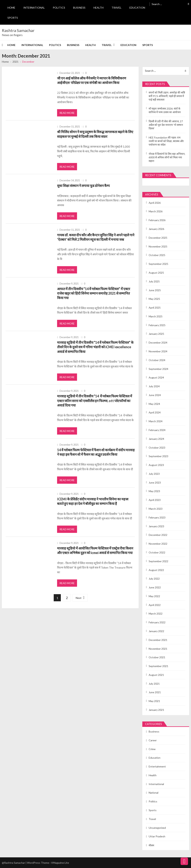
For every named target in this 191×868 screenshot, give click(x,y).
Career (153, 740)
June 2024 (155, 395)
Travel (116, 8)
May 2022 (154, 596)
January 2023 (156, 526)
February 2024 (157, 430)
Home (11, 8)
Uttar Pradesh (157, 836)
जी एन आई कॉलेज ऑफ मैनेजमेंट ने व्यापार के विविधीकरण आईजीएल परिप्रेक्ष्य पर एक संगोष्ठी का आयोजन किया (92, 80)
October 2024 (157, 360)
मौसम (151, 845)
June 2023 (155, 483)
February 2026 (157, 220)
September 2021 (158, 666)
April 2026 (155, 203)
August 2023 (156, 465)
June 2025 (155, 290)
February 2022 (157, 622)
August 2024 (156, 377)
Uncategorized (157, 828)
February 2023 (157, 517)
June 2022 (155, 587)
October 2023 (157, 448)
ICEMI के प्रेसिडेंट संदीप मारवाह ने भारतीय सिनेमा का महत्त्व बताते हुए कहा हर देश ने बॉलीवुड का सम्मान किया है (93, 501)
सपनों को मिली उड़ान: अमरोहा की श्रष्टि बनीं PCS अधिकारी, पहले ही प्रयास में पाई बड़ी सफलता (167, 96)
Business (79, 8)
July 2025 (154, 281)
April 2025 (155, 308)
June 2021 (155, 692)
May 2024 (154, 404)
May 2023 (154, 491)
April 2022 (155, 605)
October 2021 (157, 657)
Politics (59, 8)
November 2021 (158, 649)
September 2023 (158, 456)
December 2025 (158, 238)
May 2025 (154, 299)
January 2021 (156, 710)
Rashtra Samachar (18, 30)
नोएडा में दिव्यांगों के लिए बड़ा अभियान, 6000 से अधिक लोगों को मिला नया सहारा (167, 157)
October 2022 (157, 552)
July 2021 (154, 684)
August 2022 (156, 570)
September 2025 (158, 264)
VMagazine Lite (60, 863)
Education (137, 8)
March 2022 (156, 614)
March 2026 (156, 211)
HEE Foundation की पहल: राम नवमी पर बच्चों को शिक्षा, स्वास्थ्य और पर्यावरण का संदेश (166, 141)
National (154, 793)
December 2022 (158, 535)
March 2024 (156, 421)
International (34, 8)
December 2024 (158, 343)
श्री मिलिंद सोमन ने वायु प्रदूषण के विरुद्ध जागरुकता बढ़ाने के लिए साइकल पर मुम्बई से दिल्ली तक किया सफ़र (95, 134)
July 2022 (154, 579)
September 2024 (158, 369)
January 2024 (156, 439)
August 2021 (156, 675)
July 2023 (154, 474)
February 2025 (157, 325)
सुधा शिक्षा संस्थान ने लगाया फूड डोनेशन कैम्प (83, 186)
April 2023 (155, 500)
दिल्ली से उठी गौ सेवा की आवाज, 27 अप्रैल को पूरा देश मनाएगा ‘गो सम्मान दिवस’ (166, 125)
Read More (67, 113)
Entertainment (157, 766)
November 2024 (158, 351)
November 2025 (158, 246)
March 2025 (156, 316)
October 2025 (157, 255)
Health (98, 8)
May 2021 (154, 701)
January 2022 (156, 631)
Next (79, 598)
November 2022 (158, 544)
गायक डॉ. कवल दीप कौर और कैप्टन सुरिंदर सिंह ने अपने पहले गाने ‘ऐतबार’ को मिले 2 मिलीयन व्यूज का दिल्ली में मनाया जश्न (96, 237)
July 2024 (154, 386)
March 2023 (156, 509)
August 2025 (156, 273)
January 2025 (156, 334)
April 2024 (155, 412)
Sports (13, 18)
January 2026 (156, 229)
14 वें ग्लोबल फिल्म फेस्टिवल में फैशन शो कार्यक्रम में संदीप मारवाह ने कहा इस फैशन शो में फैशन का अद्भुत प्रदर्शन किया (96, 452)
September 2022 (158, 561)
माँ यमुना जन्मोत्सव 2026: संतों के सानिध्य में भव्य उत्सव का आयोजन (165, 110)
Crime (152, 749)
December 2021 (158, 640)
